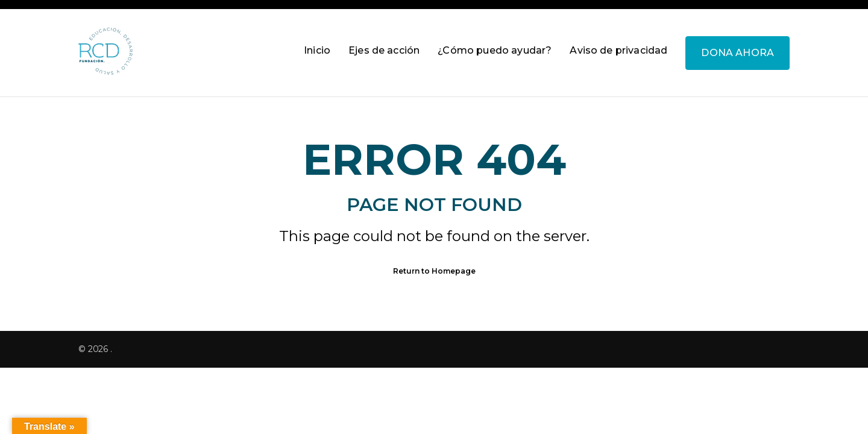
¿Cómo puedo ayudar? (495, 50)
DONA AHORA (737, 53)
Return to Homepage (434, 271)
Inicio (317, 50)
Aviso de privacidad (618, 50)
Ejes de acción (384, 50)
